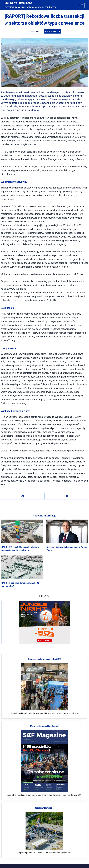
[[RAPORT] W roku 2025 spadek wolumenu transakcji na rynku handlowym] (22, 531)
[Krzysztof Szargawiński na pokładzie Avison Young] (67, 531)
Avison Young (53, 31)
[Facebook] (23, 496)
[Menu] (82, 5)
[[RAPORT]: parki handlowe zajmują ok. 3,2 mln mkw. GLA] (22, 567)
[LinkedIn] (66, 496)
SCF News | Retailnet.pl (21, 3)
